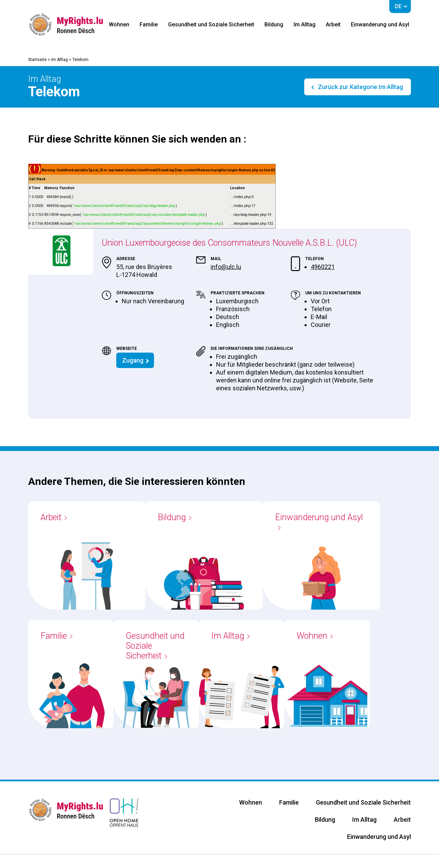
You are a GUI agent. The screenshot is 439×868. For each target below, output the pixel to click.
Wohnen (119, 25)
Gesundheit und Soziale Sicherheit (211, 25)
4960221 (323, 267)
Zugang (133, 360)
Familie (149, 25)
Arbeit (333, 25)
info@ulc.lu (226, 267)
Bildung (274, 25)
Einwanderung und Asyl (380, 25)
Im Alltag (305, 25)
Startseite (37, 60)
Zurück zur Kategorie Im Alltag (360, 87)
